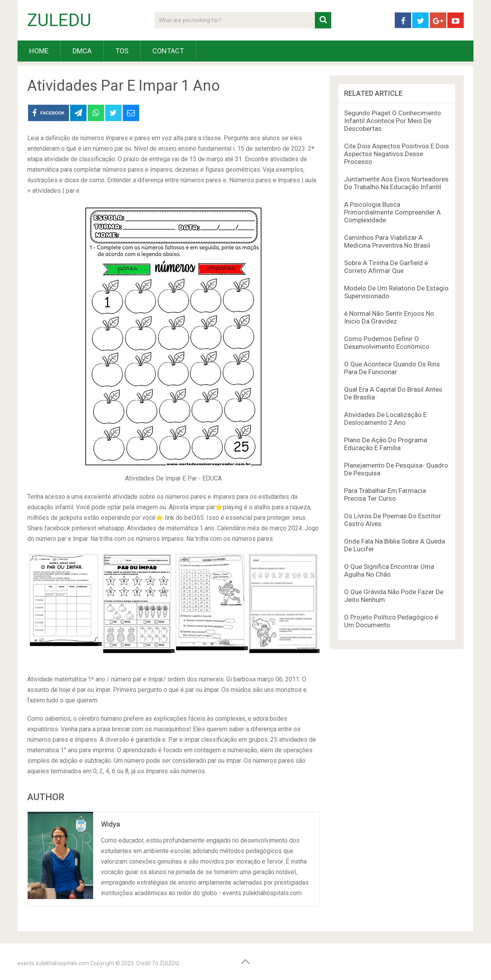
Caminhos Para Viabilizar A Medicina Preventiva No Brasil (387, 241)
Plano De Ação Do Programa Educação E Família (386, 444)
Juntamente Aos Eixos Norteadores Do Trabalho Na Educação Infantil (396, 183)
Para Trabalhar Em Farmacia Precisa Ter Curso (385, 494)
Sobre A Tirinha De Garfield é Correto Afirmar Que (386, 267)
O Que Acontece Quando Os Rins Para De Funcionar (392, 368)
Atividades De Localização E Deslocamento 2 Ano (385, 419)
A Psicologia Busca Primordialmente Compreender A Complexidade (392, 212)
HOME (39, 51)
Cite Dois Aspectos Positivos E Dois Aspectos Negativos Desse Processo (397, 154)
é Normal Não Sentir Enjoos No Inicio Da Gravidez (389, 317)
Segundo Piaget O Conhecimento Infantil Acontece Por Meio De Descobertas (393, 121)
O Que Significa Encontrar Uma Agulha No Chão (389, 570)
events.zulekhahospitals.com (53, 963)
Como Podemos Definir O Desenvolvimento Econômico (387, 343)
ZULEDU (59, 20)
